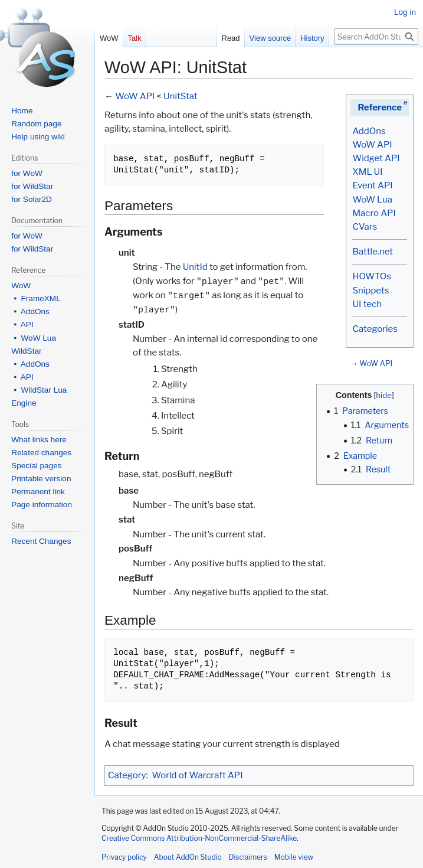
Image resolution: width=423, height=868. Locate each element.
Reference (380, 107)
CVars (365, 227)
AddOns (369, 131)
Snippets (370, 291)
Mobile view (294, 857)
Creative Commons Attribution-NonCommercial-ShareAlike (199, 838)
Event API (372, 185)
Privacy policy (124, 857)
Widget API (376, 158)
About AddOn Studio (188, 857)
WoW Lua (372, 200)
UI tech (367, 304)
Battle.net (373, 252)
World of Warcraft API (198, 775)
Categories (375, 329)
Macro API (374, 213)
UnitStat (181, 96)
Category (127, 775)
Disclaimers (248, 857)
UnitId (195, 267)
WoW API (372, 145)
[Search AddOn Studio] (376, 37)
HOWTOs (371, 276)
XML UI (367, 172)
